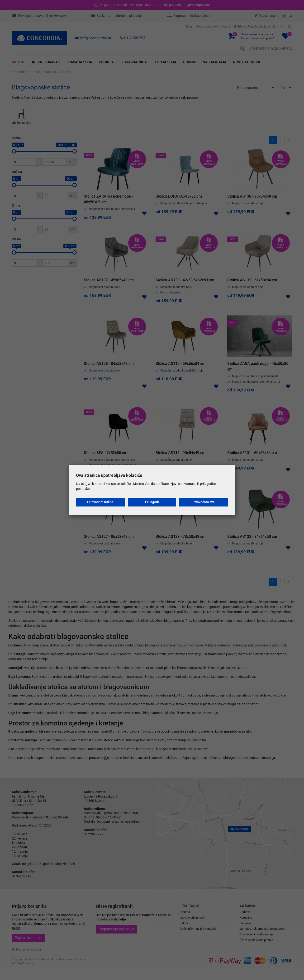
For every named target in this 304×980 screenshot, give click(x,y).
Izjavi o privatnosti (183, 484)
